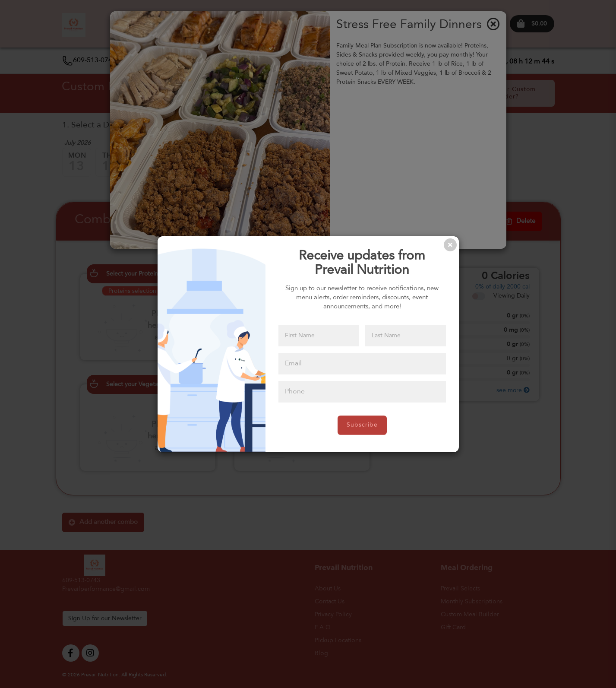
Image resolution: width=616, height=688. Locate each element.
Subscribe (362, 425)
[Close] (450, 245)
